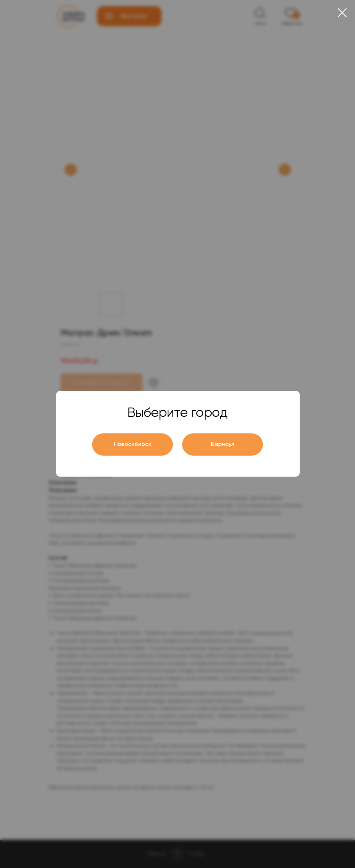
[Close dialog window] (342, 13)
